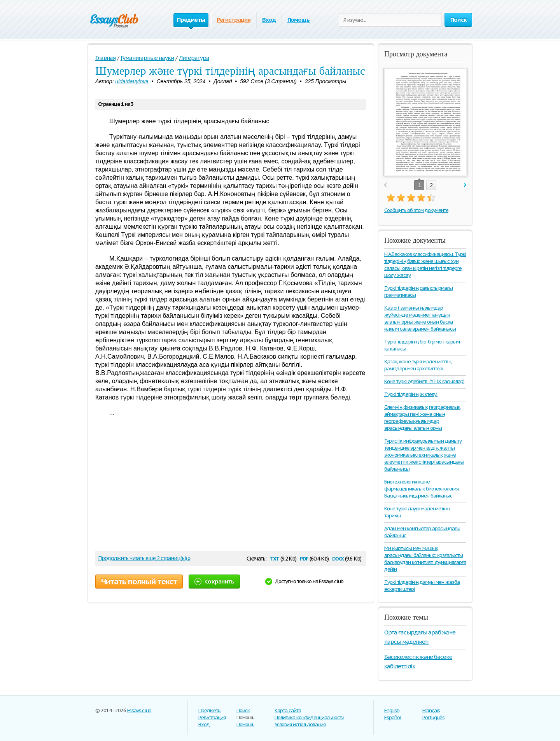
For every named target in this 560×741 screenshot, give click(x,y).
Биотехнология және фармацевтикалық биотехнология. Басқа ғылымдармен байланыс (422, 489)
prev (385, 185)
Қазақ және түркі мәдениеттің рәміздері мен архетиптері (418, 365)
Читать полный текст (139, 582)
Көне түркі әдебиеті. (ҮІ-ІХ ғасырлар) (424, 381)
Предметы (210, 710)
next (465, 185)
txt (275, 558)
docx (338, 558)
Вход (269, 20)
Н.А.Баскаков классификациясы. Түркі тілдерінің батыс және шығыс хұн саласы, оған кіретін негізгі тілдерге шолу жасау (425, 265)
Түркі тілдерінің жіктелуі (411, 394)
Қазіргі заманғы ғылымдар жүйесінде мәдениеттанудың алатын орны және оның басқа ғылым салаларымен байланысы (420, 318)
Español (393, 717)
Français (431, 710)
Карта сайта (288, 710)
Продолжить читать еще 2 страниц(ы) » (144, 558)
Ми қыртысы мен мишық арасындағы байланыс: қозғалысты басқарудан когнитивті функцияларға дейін (425, 559)
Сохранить (214, 581)
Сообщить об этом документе (416, 210)
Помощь (299, 20)
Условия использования (300, 724)
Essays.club (139, 710)
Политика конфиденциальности (309, 717)
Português (433, 717)
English (392, 710)
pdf (304, 558)
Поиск (243, 710)
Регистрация (234, 20)
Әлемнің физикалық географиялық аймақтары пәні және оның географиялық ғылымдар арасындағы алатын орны (422, 418)
